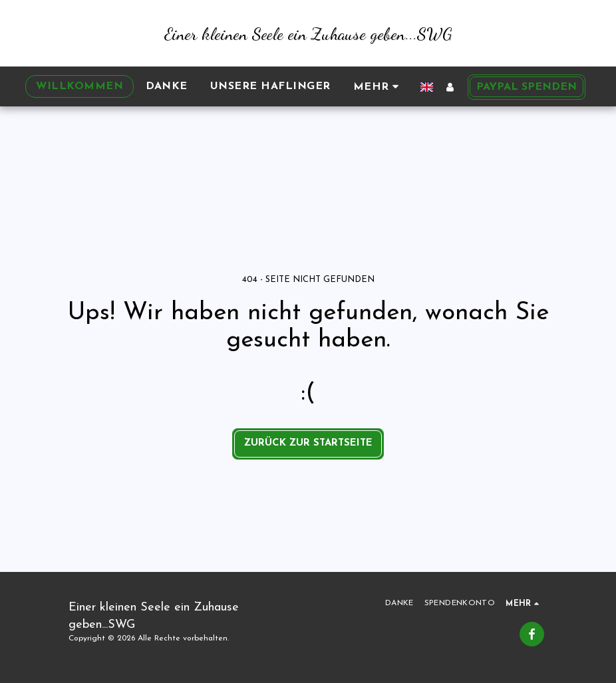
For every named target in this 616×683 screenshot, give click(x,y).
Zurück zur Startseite (308, 443)
